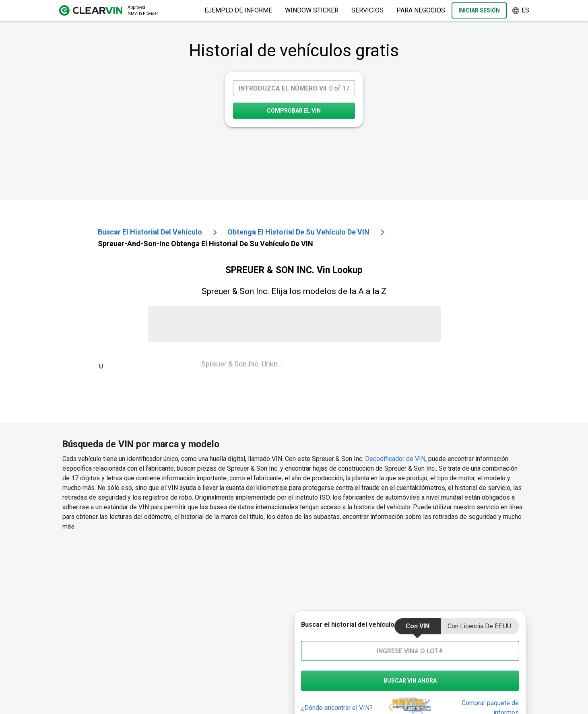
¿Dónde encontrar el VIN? (337, 708)
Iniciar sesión (479, 10)
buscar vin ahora (410, 681)
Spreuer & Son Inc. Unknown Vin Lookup (246, 364)
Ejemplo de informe (238, 10)
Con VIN (418, 626)
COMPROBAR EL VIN (294, 111)
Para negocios (421, 10)
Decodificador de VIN (395, 459)
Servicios (367, 10)
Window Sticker (312, 10)
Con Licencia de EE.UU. (480, 626)
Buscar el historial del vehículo (150, 232)
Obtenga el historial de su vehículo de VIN (298, 232)
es (520, 11)
